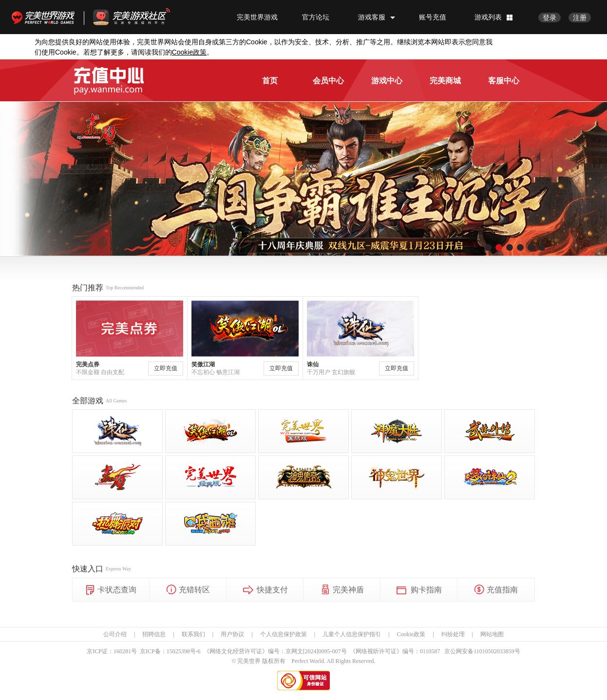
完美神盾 (342, 590)
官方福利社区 (140, 17)
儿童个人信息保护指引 (352, 634)
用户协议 (232, 634)
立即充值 (166, 368)
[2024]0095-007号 (325, 651)
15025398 (178, 651)
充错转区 (188, 590)
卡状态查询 (111, 590)
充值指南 (496, 590)
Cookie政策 (411, 634)
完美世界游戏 (45, 17)
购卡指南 (419, 590)
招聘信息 (154, 634)
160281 (122, 651)
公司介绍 (115, 634)
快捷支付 (265, 590)
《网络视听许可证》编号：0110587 (395, 651)
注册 (580, 18)
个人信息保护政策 (284, 634)
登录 (550, 18)
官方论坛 (316, 17)
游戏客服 (372, 17)
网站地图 (492, 634)
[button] (488, 247)
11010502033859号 (497, 651)
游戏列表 (488, 17)
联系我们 (193, 634)
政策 (190, 52)
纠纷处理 (453, 634)
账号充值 (433, 17)
